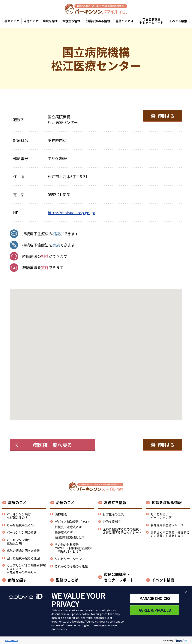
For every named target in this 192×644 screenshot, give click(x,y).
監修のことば (67, 580)
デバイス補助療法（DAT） (73, 522)
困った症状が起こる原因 (23, 558)
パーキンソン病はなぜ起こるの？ (19, 516)
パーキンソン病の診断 (22, 532)
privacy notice (81, 614)
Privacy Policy (11, 640)
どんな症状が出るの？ (22, 525)
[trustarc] (181, 640)
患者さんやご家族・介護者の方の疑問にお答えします (170, 534)
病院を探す (17, 580)
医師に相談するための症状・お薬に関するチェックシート (122, 531)
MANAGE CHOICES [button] (155, 598)
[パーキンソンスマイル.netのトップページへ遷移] (96, 9)
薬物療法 (61, 514)
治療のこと (65, 502)
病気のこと (17, 502)
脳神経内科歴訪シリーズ (167, 525)
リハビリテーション (68, 559)
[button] (96, 351)
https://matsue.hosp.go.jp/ (72, 213)
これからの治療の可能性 (71, 566)
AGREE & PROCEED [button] (155, 610)
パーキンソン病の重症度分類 (19, 541)
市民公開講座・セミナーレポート (119, 577)
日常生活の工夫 (113, 514)
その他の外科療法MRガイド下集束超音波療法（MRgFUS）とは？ (73, 548)
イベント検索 (163, 580)
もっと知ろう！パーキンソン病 (161, 516)
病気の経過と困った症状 (23, 551)
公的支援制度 (112, 522)
